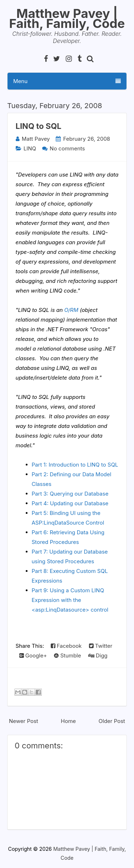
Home (68, 721)
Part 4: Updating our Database (70, 503)
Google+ (33, 655)
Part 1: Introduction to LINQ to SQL (75, 465)
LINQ (30, 148)
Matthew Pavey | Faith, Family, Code (67, 18)
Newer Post (24, 721)
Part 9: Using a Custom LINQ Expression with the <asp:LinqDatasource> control (70, 600)
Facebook (66, 646)
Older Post (112, 721)
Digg (98, 655)
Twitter (101, 646)
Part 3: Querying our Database (70, 494)
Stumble (67, 655)
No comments (67, 148)
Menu (67, 81)
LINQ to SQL (39, 126)
